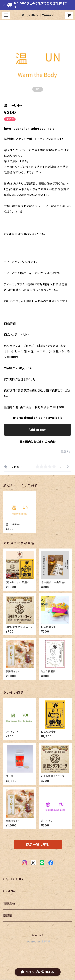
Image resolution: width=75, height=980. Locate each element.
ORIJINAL (10, 891)
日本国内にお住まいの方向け (38, 442)
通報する (66, 452)
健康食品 (9, 903)
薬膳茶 (8, 915)
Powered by (38, 942)
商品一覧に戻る (38, 845)
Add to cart (37, 430)
